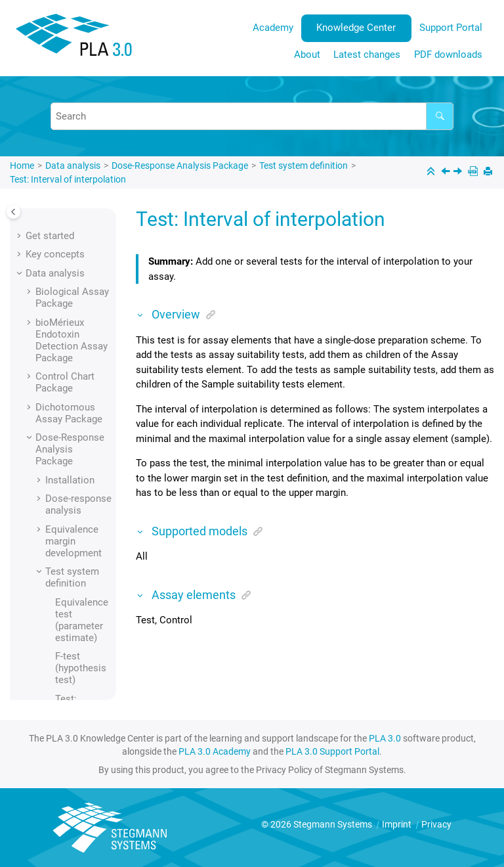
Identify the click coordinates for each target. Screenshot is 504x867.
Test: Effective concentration (83, 306)
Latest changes (367, 55)
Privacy (436, 824)
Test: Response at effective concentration (83, 656)
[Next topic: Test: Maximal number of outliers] (459, 173)
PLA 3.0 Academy (215, 751)
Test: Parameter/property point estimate (83, 554)
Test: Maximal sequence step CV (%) (81, 457)
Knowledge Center (356, 28)
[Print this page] (489, 172)
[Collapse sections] (432, 172)
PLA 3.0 (385, 738)
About (307, 55)
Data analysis (73, 166)
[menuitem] (273, 28)
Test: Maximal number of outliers (77, 403)
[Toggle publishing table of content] (13, 212)
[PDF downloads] (474, 172)
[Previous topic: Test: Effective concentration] (447, 173)
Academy (273, 28)
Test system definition (304, 166)
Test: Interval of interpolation (68, 179)
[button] (50, 223)
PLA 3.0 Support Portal (332, 751)
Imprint (398, 824)
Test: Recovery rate (75, 602)
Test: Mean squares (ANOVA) (79, 505)
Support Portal (451, 28)
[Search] (440, 116)
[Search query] (252, 116)
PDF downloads (448, 55)
